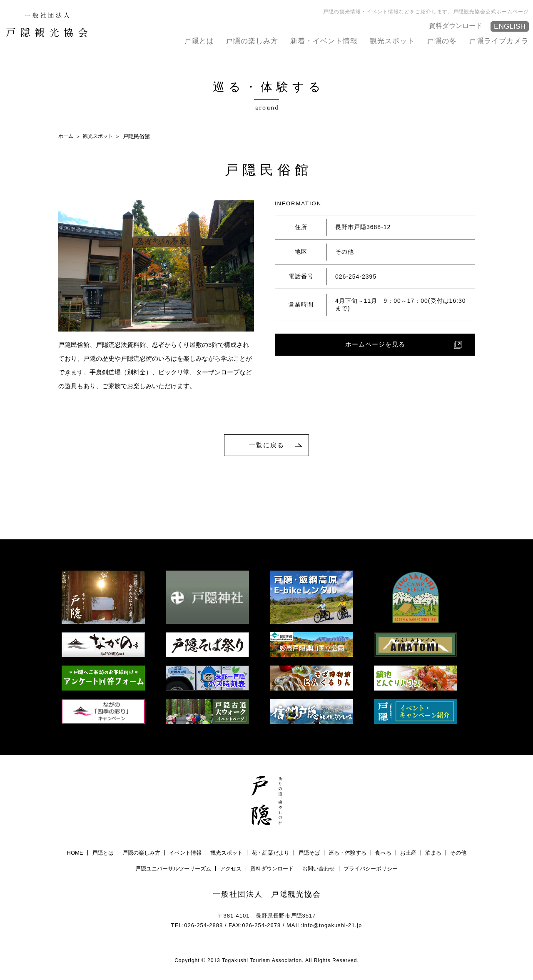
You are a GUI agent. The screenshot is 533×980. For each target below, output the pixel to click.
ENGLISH (509, 26)
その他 (458, 854)
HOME (75, 854)
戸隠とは (199, 41)
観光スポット (392, 41)
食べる (383, 854)
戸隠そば (309, 854)
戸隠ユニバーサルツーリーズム (173, 870)
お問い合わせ (319, 870)
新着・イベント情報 (324, 41)
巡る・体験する (347, 854)
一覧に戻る (267, 445)
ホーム (66, 136)
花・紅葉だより (270, 854)
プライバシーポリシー (371, 870)
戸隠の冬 (442, 41)
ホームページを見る (375, 345)
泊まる (433, 854)
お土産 (408, 854)
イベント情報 (185, 854)
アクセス (231, 870)
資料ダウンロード (457, 25)
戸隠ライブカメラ (499, 41)
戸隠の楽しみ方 (252, 41)
